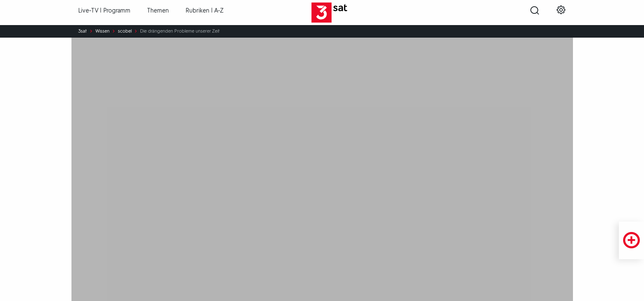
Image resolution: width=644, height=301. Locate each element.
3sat (83, 31)
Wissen (102, 31)
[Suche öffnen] (535, 13)
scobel (125, 31)
